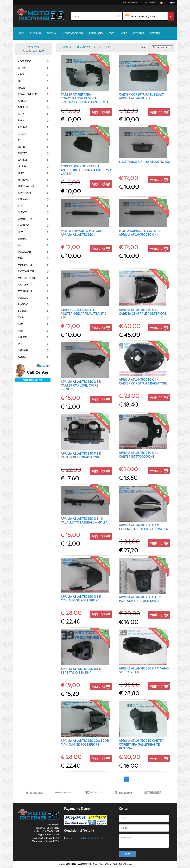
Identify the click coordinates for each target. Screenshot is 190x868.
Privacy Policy (98, 864)
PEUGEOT (24, 298)
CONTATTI (155, 33)
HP (20, 81)
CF (20, 140)
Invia (127, 854)
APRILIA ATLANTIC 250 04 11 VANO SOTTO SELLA (144, 670)
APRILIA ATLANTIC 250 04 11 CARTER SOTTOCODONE (139, 455)
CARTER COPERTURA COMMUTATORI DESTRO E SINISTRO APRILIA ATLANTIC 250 (84, 98)
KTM (21, 206)
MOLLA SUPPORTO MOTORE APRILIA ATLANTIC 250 (81, 233)
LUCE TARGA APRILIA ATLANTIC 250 (145, 162)
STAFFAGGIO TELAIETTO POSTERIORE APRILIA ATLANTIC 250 (84, 314)
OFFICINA (52, 33)
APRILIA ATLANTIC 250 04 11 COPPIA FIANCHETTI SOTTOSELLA (143, 527)
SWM (21, 317)
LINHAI (22, 239)
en (173, 2)
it (162, 2)
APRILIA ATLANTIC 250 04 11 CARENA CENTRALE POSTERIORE (143, 312)
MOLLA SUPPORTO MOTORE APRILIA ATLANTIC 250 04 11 (140, 233)
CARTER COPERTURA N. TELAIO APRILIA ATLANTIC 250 (142, 96)
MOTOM (23, 285)
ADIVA (22, 68)
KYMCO (23, 212)
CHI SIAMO (36, 33)
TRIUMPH (24, 337)
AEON (22, 74)
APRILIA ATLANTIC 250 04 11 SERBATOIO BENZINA (81, 671)
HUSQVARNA (26, 186)
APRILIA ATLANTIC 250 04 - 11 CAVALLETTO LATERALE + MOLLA (84, 521)
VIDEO (124, 33)
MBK (21, 258)
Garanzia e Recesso (100, 838)
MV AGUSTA (25, 291)
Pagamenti (71, 838)
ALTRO (22, 357)
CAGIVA (23, 127)
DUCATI (23, 153)
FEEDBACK (139, 33)
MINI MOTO (25, 265)
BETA (21, 114)
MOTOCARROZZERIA (73, 33)
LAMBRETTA (25, 219)
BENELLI (23, 107)
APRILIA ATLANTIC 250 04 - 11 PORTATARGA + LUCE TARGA (140, 599)
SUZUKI (23, 311)
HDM (21, 173)
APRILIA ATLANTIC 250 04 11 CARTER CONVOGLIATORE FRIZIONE (81, 386)
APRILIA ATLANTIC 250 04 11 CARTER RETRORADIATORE (81, 455)
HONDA (23, 180)
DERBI (22, 147)
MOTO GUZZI (26, 271)
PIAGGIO (23, 304)
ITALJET (22, 88)
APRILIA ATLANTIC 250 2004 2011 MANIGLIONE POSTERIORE (85, 743)
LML (20, 245)
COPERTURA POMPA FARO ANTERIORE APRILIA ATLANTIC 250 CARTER (86, 170)
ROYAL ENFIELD (27, 94)
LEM (21, 232)
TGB (20, 331)
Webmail (108, 864)
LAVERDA (24, 225)
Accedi (150, 2)
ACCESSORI (25, 61)
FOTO (112, 33)
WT (20, 344)
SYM (21, 324)
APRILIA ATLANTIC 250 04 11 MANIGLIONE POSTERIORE (81, 598)
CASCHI (23, 134)
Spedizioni (84, 838)
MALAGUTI (24, 252)
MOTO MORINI (27, 278)
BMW (21, 120)
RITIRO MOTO (96, 33)
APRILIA (23, 101)
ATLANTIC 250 (84, 47)
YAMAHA (23, 350)
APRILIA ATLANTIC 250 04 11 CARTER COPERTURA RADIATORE (143, 382)
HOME (21, 33)
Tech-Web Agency (125, 864)
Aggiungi (101, 112)
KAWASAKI (24, 193)
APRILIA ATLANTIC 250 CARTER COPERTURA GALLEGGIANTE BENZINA (141, 745)
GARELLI (23, 160)
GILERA (22, 166)
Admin (115, 864)
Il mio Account (130, 2)
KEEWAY (23, 199)
